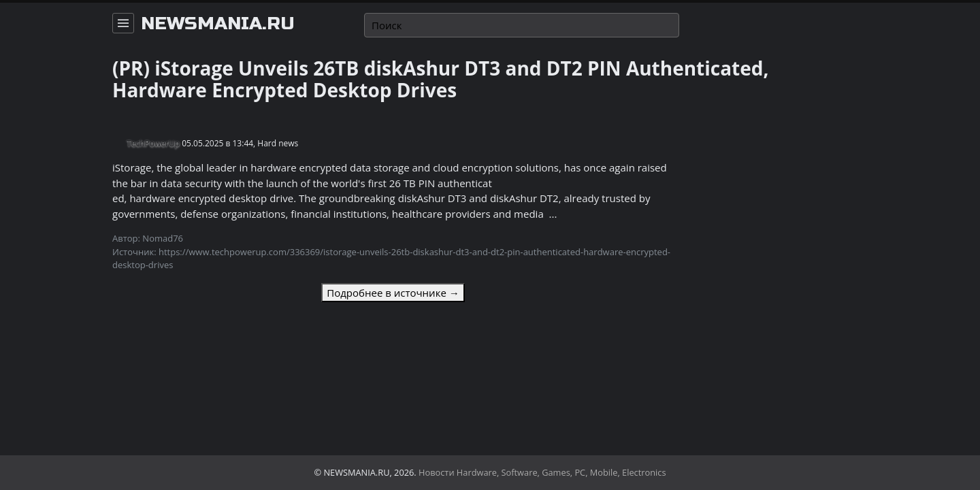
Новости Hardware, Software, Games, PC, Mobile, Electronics (542, 472)
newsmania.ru (218, 24)
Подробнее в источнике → (393, 293)
